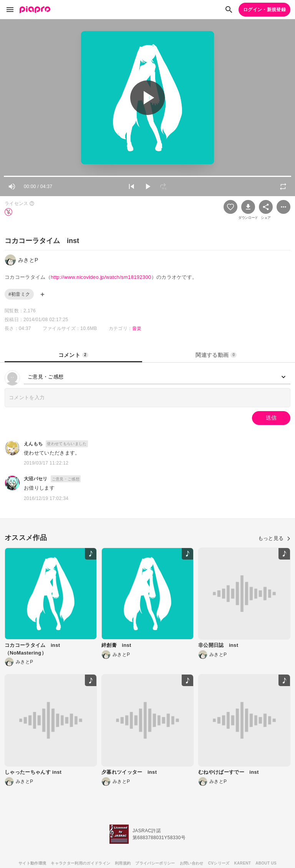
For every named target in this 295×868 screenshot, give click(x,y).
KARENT (243, 863)
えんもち (33, 444)
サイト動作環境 (32, 863)
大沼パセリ (36, 479)
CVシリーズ (219, 863)
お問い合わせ (192, 863)
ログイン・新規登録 (264, 10)
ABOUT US (266, 863)
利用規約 (123, 863)
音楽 (137, 328)
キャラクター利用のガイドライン (80, 863)
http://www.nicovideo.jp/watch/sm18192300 (101, 277)
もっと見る (274, 538)
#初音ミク (19, 294)
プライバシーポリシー (155, 863)
